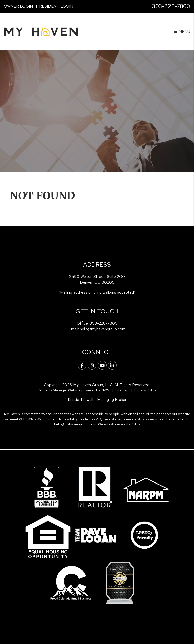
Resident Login (56, 6)
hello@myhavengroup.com (103, 329)
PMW (105, 390)
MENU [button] (182, 31)
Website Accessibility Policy (119, 424)
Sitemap (122, 390)
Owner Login (18, 6)
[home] (41, 31)
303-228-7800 (171, 6)
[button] (82, 365)
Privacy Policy (145, 390)
